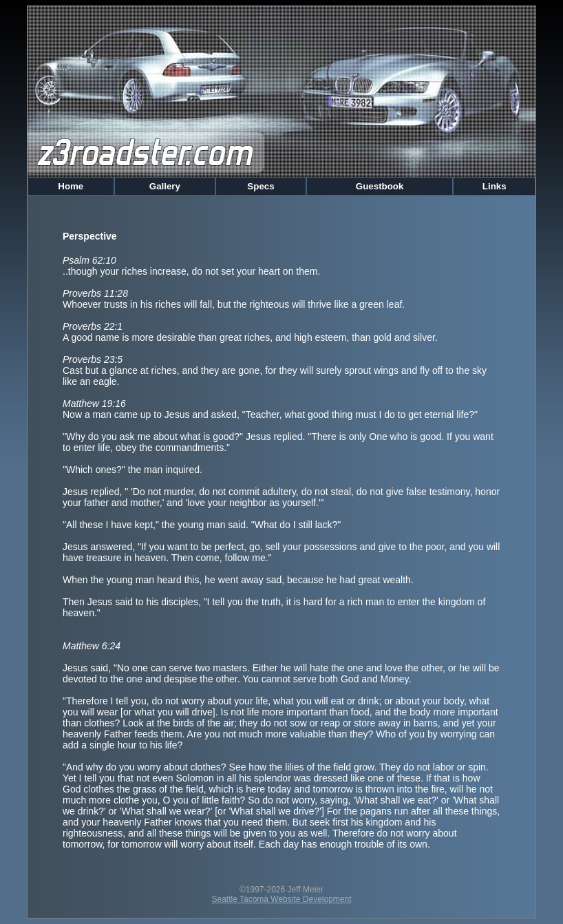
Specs (261, 186)
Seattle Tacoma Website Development (282, 899)
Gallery (165, 186)
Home (71, 186)
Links (494, 186)
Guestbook (380, 186)
